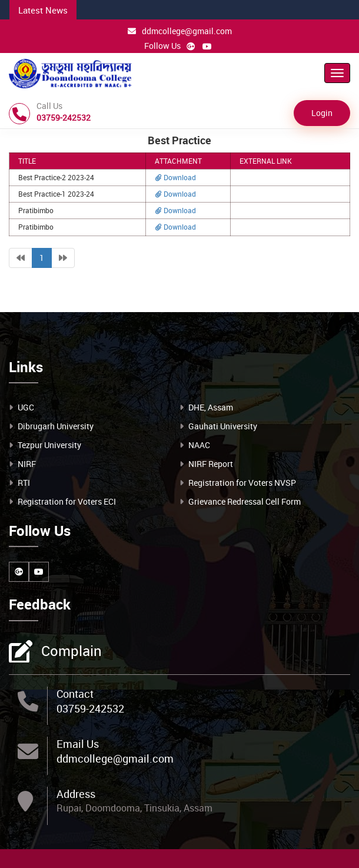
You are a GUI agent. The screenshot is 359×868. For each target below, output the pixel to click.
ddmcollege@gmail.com (180, 31)
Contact (75, 694)
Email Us (78, 744)
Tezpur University (49, 445)
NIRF (27, 464)
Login (322, 113)
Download (175, 177)
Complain (70, 652)
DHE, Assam (211, 407)
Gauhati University (223, 426)
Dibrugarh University (56, 426)
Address (76, 794)
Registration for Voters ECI (67, 501)
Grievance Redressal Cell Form (245, 501)
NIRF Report (211, 464)
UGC (26, 407)
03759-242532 (90, 708)
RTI (24, 483)
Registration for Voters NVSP (242, 483)
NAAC (199, 445)
